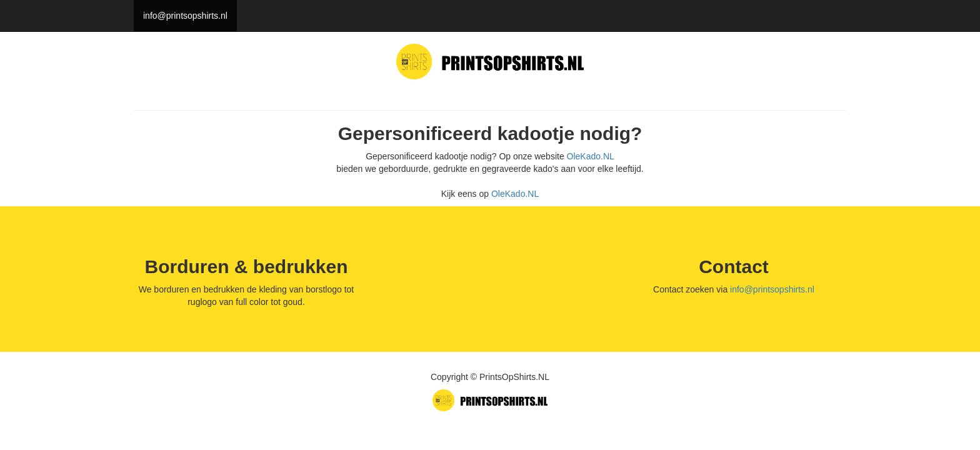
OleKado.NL (591, 156)
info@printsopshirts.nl (185, 16)
